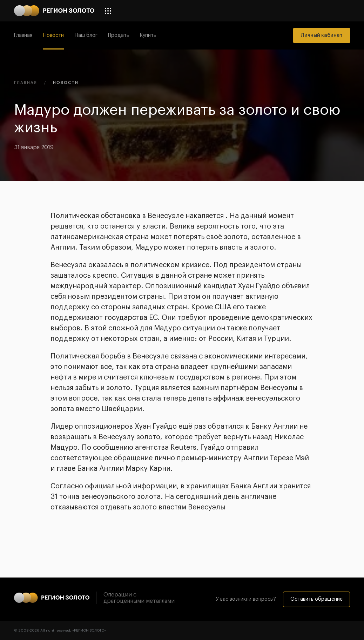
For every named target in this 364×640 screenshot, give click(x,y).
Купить (148, 35)
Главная (23, 35)
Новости (53, 35)
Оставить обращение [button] (316, 599)
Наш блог (86, 35)
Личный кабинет (322, 35)
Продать (119, 35)
